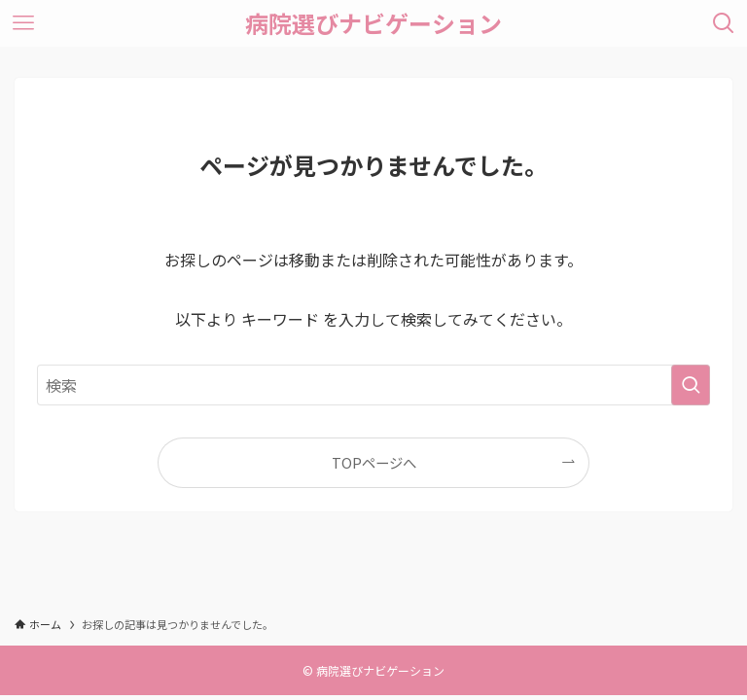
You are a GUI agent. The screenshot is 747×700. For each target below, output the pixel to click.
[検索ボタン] (724, 23)
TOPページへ (374, 462)
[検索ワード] (373, 385)
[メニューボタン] (23, 23)
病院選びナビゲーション (373, 23)
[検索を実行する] (691, 385)
